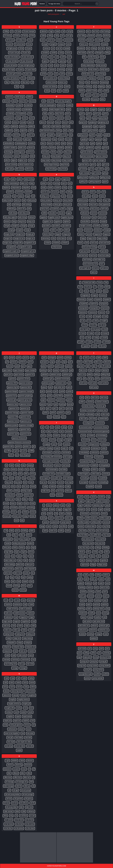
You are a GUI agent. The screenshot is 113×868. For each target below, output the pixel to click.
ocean (24, 769)
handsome (88, 230)
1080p (6, 31)
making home (9, 634)
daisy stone (59, 114)
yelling (86, 653)
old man (6, 803)
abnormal (6, 101)
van (88, 509)
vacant (93, 497)
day (71, 135)
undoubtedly (84, 453)
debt (63, 143)
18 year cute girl (14, 53)
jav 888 (8, 451)
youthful (97, 674)
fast (100, 91)
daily (45, 114)
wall (95, 583)
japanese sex (13, 430)
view (82, 560)
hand (94, 217)
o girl (7, 761)
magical (16, 621)
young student (105, 666)
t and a (86, 358)
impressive (93, 312)
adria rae (31, 135)
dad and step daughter (63, 101)
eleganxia (66, 234)
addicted (14, 126)
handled (97, 226)
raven (54, 444)
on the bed (19, 824)
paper (43, 400)
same (51, 518)
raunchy (53, 440)
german (106, 148)
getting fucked (83, 177)
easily (44, 188)
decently (52, 148)
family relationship (88, 65)
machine (8, 604)
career (63, 65)
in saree (89, 342)
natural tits (7, 695)
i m (95, 287)
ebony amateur (46, 200)
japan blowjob (19, 370)
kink (25, 482)
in (108, 312)
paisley (56, 370)
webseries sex (104, 630)
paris (50, 404)
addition (31, 126)
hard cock (95, 251)
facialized (81, 48)
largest (24, 552)
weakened (83, 613)
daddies (69, 105)
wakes (101, 579)
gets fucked (96, 173)
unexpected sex (102, 461)
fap (95, 87)
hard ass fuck (85, 251)
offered (16, 773)
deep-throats (63, 169)
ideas (106, 291)
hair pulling (86, 196)
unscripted (84, 482)
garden (92, 135)
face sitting (82, 36)
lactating (24, 531)
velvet (107, 509)
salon (62, 514)
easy (65, 188)
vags (80, 505)
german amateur (87, 152)
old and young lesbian (13, 794)
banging (11, 230)
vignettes (104, 560)
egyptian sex (48, 221)
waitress (106, 575)
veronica (106, 522)
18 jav (30, 40)
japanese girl (11, 400)
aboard (15, 101)
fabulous (81, 31)
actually (23, 122)
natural (6, 691)
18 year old (26, 53)
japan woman (19, 375)
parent (69, 400)
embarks (65, 243)
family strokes (93, 70)
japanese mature (27, 413)
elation (53, 230)
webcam (94, 626)
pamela (49, 391)
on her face (29, 820)
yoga (79, 657)
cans (51, 57)
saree (45, 531)
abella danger (20, 97)
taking (98, 370)
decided (60, 148)
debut (70, 143)
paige (64, 362)
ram (62, 431)
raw (60, 444)
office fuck (17, 777)
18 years (20, 70)
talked (90, 375)
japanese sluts (25, 430)
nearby (19, 708)
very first (106, 526)
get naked (99, 169)
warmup (83, 600)
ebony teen (45, 209)
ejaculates (46, 226)
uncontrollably (102, 436)
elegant (58, 234)
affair (32, 156)
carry (50, 74)
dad (44, 101)
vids (99, 556)
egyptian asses (54, 217)
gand (89, 118)
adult (9, 139)
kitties (25, 499)
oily (33, 786)
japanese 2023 (12, 383)
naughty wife (10, 708)
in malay (96, 338)
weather (98, 617)
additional (9, 131)
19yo (17, 87)
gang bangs (103, 118)
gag (87, 110)
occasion (16, 769)
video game (83, 556)
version (81, 526)
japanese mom (25, 417)
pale (50, 387)
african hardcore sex (26, 165)
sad (68, 505)
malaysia (28, 643)
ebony (70, 196)
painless (69, 366)
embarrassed (56, 247)
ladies (32, 531)
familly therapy (93, 57)
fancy (108, 78)
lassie (7, 556)
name (25, 682)
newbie (19, 750)
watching (81, 609)
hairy (100, 200)
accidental (28, 105)
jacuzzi (26, 358)
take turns (83, 370)
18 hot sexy (10, 40)
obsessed (28, 765)
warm (105, 592)
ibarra (107, 287)
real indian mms (49, 474)
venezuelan (95, 514)
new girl (10, 738)
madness (30, 613)
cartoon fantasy (64, 78)
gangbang (92, 122)
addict (7, 126)
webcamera (83, 630)
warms (106, 596)
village (93, 565)
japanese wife (8, 447)
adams (31, 122)
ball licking (17, 205)
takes (91, 370)
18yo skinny (15, 82)
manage (15, 668)
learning (23, 590)
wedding (91, 634)
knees (13, 503)
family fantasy (89, 61)
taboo (80, 362)
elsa (69, 238)
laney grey (7, 548)
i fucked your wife (89, 283)
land (33, 539)
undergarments (93, 444)
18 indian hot (21, 40)
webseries (93, 630)
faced (99, 36)
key (27, 470)
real (71, 448)
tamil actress (106, 379)
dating (43, 135)
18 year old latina (12, 61)
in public (81, 342)
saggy (59, 509)
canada (67, 48)
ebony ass (58, 200)
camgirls (53, 44)
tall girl (91, 379)
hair (104, 192)
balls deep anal (24, 213)
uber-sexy (104, 398)
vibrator (81, 552)
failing (94, 48)
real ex (57, 465)
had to (93, 192)
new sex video (20, 746)
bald (24, 200)
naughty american (14, 704)
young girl (103, 661)
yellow (93, 653)
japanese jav (25, 408)
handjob (103, 221)
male (16, 651)
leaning (17, 586)
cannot (44, 57)
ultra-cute (105, 414)
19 (32, 82)
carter (62, 74)
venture (104, 514)
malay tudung (27, 638)
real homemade (52, 470)
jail (7, 362)
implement (94, 304)
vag (108, 497)
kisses (10, 491)
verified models (84, 522)
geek (93, 143)
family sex (83, 70)
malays (20, 643)
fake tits (91, 53)
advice (17, 156)
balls (29, 209)
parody (70, 404)
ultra (98, 414)
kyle (22, 520)
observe (10, 765)
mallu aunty (22, 655)
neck (31, 708)
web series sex (84, 626)
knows (14, 512)
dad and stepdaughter (48, 105)
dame (68, 114)
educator (61, 213)
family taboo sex (88, 74)
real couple (67, 457)
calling (50, 36)
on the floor (8, 828)
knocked (14, 508)
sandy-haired (65, 522)
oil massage (10, 782)
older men (29, 807)
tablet (105, 358)
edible (44, 213)
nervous (27, 725)
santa (55, 526)
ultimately (91, 414)
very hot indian (83, 535)
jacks (19, 358)
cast (59, 91)
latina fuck (20, 565)
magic (31, 617)
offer (9, 773)
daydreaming (46, 139)
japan (29, 366)
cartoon (69, 74)
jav (34, 447)
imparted (98, 299)
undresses (104, 453)
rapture (45, 440)
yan (90, 649)
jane (23, 366)
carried (43, 74)
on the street (30, 828)
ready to (64, 448)
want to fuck (105, 588)
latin (26, 560)
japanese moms (13, 421)
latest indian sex (10, 560)
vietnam (105, 556)
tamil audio (93, 383)
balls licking (22, 217)
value (107, 505)
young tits (88, 670)
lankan (22, 548)
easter (50, 188)
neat (25, 708)
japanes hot (30, 375)
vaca (87, 497)
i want (101, 287)
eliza (54, 238)
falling (107, 53)
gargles (107, 135)
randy (64, 436)
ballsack (32, 217)
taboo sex (98, 362)
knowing (6, 512)
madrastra (8, 617)
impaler (90, 299)
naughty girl (26, 704)
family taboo (104, 70)
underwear (95, 448)
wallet (101, 583)
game (82, 114)
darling (59, 131)
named (32, 682)
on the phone (19, 828)
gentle (82, 148)
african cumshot (11, 165)
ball (9, 205)
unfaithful (94, 465)
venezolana (85, 514)
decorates (45, 152)
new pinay (9, 746)
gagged (93, 110)
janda (17, 366)
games (105, 114)
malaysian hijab (18, 647)
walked (81, 583)
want (96, 588)
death (57, 143)
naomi (12, 687)
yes (99, 653)
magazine (23, 617)
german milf (87, 160)
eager (58, 179)
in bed (89, 316)
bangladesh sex (30, 243)
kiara (9, 474)
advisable (25, 156)
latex (20, 560)
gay (105, 139)
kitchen (20, 495)
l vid (6, 531)
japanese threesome (19, 438)
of (29, 769)
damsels (60, 118)
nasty (26, 687)
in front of (93, 325)
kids (20, 474)
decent (44, 148)
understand (85, 448)
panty (50, 396)
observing (19, 765)
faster (106, 91)
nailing (31, 678)
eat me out (45, 192)
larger (17, 552)
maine (20, 626)
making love (20, 634)
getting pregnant (95, 182)
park (56, 404)
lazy (18, 577)
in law (88, 338)
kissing (17, 491)
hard (87, 243)
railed (58, 427)
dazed (61, 139)
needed (23, 712)
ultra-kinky (93, 419)
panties (70, 391)
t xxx (93, 358)
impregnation (95, 308)
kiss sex (26, 486)
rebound (60, 495)
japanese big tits (13, 387)
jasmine (18, 447)
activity (8, 122)
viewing (89, 560)
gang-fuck (83, 122)
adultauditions (9, 143)
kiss (19, 486)
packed (60, 358)
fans (88, 82)
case (60, 87)
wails (86, 575)
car (69, 61)
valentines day (98, 505)
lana (16, 539)
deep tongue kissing (51, 165)
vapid (101, 509)
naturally (16, 695)
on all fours (24, 816)
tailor (88, 366)
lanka (15, 548)
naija (13, 678)
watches (105, 604)
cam (62, 36)
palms (69, 387)
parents (43, 404)
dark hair (47, 126)
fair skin (101, 48)
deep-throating (51, 169)
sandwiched (54, 522)
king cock (31, 478)
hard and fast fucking (90, 247)
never (28, 729)
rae (42, 427)
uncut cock (102, 440)
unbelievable (103, 419)
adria (23, 135)
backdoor (10, 192)
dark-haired (56, 126)
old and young (25, 790)
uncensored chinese (101, 427)
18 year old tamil (10, 65)
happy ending (102, 238)
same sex (69, 518)
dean (43, 143)
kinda (11, 478)
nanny (5, 687)
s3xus (49, 505)
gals (108, 110)
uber (87, 398)
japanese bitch (26, 387)
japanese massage (12, 413)
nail (18, 678)
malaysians (7, 651)
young (96, 657)
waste (82, 604)
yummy (87, 678)
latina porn (30, 565)
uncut (94, 440)
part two (69, 408)
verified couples (105, 518)
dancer (43, 122)
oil (33, 777)
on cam (32, 816)
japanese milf (13, 417)
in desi (95, 321)
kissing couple (26, 491)
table (99, 358)
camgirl (45, 44)
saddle (45, 509)
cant (57, 57)
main (14, 626)
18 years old (27, 74)
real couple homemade (51, 461)
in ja (98, 333)
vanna (94, 509)
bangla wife (18, 243)
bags (28, 196)
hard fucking (87, 260)
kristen (33, 516)
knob (26, 503)
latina (32, 560)
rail (52, 427)
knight (20, 503)
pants (43, 396)
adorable (8, 135)
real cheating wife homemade (51, 457)
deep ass (46, 156)
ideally (99, 291)
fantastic (81, 87)
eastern (58, 188)
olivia (5, 816)
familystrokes (82, 78)
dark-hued (66, 126)
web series (87, 621)
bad (14, 196)
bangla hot (8, 238)
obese (22, 761)
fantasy (89, 87)
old (9, 790)
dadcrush (61, 105)
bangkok (20, 230)
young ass (84, 661)
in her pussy (96, 329)
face (88, 31)
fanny (82, 82)
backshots (19, 192)
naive (12, 682)
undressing (89, 457)
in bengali (97, 316)
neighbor (10, 716)
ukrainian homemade (88, 410)
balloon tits (21, 209)
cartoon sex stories (50, 87)
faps (108, 87)
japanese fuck (11, 396)
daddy (45, 110)
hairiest (102, 196)
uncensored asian (86, 427)
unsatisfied (103, 478)
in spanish (85, 346)
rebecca (68, 491)
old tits (33, 803)
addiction (23, 126)
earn (50, 183)
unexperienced (84, 465)
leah (13, 581)
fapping (101, 87)
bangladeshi (11, 247)
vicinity (95, 552)
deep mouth (67, 160)
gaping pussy (83, 135)
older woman (8, 811)
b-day (7, 179)
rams (43, 436)
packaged (52, 358)
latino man (18, 573)
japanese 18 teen (24, 379)
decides (68, 148)
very (99, 526)
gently (98, 148)
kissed (33, 486)
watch (89, 604)
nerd (33, 721)
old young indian (11, 807)
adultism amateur (10, 148)
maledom (32, 651)
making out (30, 634)
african (31, 160)
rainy (49, 431)
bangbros (15, 226)
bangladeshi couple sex (11, 251)
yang (95, 649)
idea (87, 291)
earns (64, 183)
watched (96, 604)
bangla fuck (20, 234)
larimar (31, 552)
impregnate (104, 304)
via (92, 548)
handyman (98, 230)
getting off (83, 182)
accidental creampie (14, 110)
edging (70, 209)
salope (69, 514)
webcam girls (104, 626)
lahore (29, 535)
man (33, 660)
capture (45, 61)
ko (19, 512)
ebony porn (67, 205)
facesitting (99, 40)
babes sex (24, 183)
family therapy (101, 74)
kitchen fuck (29, 495)
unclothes (91, 436)
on (16, 816)
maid (34, 621)
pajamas (64, 370)
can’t (69, 57)
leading (30, 577)
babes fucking (29, 179)
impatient (107, 299)
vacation (101, 497)
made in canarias (25, 609)
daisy (51, 114)
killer (26, 474)
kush (16, 520)
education (52, 213)
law (33, 573)
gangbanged (87, 126)
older (21, 807)
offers (23, 773)
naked (18, 682)
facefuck (106, 36)
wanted (83, 592)
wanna (90, 588)
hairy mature (84, 209)
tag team (81, 366)
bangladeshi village (27, 255)
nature (23, 695)
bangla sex (30, 238)
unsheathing (103, 482)
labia (12, 531)
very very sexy (84, 548)
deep (60, 152)
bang (14, 221)
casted (66, 91)
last (13, 556)
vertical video (91, 526)
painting (43, 370)
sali (56, 514)
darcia (65, 122)
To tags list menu (54, 4)
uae (82, 398)
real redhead (68, 478)
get (99, 165)
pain (70, 362)
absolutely (10, 105)
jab (6, 358)
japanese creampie (26, 391)
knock (6, 508)
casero (67, 87)
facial (107, 40)
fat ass (88, 95)
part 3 (62, 408)
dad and (50, 101)
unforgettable (104, 465)
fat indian (86, 99)
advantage (8, 152)
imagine (95, 295)
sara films (63, 526)
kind (5, 478)
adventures (8, 156)
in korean (105, 333)
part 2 (55, 408)
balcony (17, 200)
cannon (68, 53)
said (44, 514)
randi (49, 436)
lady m (15, 535)
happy (83, 238)
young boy (94, 661)
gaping (102, 131)
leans (24, 586)
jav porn (23, 451)
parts (68, 413)
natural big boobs (17, 691)
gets (107, 169)
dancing (50, 122)
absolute (32, 101)
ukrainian (90, 402)
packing (68, 358)
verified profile (96, 522)
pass (64, 417)
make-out (8, 630)
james (30, 362)
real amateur (47, 453)
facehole (82, 40)
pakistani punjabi (48, 383)
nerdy (6, 725)
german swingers (99, 160)
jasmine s (27, 447)
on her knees (9, 824)
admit (31, 131)
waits (80, 579)
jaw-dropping (25, 455)
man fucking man (11, 664)
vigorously (85, 565)
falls (84, 57)
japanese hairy (13, 404)
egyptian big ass (67, 217)
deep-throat (64, 165)
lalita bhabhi (8, 539)
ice (81, 291)
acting (18, 118)
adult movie (18, 139)
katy (23, 465)
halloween (85, 213)
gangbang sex (103, 122)
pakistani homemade (62, 379)
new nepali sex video (24, 742)
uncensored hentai (85, 431)
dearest (50, 143)
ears (70, 183)
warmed (91, 596)
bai (33, 196)
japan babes (7, 370)
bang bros (22, 221)
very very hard (88, 543)
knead (6, 503)
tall (85, 379)
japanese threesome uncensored (19, 442)
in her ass (102, 325)
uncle (83, 436)
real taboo (52, 482)
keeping (30, 465)
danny (58, 122)
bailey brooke (7, 200)
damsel (52, 118)
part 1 (49, 408)
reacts (43, 448)
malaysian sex (30, 647)
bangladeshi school (12, 255)
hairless (93, 200)
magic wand (7, 621)
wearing (105, 613)
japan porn (8, 375)
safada (52, 509)
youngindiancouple (86, 674)
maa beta (31, 600)
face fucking (105, 31)
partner (53, 413)
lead (23, 577)
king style (18, 482)
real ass (57, 453)
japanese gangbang (25, 396)
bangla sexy (8, 243)
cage (51, 31)
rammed (68, 431)
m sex (17, 600)
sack (63, 505)
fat (82, 95)
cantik (63, 57)
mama (31, 655)
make (33, 626)
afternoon (29, 169)
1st (22, 87)
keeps (7, 470)
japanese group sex (25, 400)
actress (15, 122)
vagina (81, 501)
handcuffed (85, 221)
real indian (63, 470)
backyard (7, 196)
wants (98, 592)
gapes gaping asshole (90, 131)
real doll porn (48, 465)
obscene (30, 761)
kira (13, 486)
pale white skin (60, 387)
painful (51, 366)
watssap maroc (99, 609)
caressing (61, 70)
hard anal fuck (105, 243)
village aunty (102, 565)
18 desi (16, 36)
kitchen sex (10, 499)
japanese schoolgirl (26, 425)
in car (83, 321)
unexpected (99, 457)
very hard (83, 531)
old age (16, 790)
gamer (89, 114)
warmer (98, 596)
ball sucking (27, 205)
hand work (102, 217)
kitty (31, 499)
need (16, 712)
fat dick (104, 95)
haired (95, 196)
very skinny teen (88, 539)
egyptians (58, 221)
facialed (105, 44)
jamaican (14, 362)
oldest (17, 811)
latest (31, 556)
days (55, 139)
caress (44, 70)
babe (13, 179)
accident (19, 105)
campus (61, 44)
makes (24, 630)
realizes (61, 486)
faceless (90, 40)
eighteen (67, 221)
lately (19, 556)
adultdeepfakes (21, 143)
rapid (70, 436)
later (25, 556)
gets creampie (85, 173)
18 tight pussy (12, 48)
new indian (19, 738)
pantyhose (68, 396)
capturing (62, 61)
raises (55, 431)
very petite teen (95, 535)
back (34, 188)
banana (7, 221)
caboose (44, 31)
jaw (17, 455)
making (32, 630)
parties (46, 413)
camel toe (51, 40)
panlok (62, 391)
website (83, 634)
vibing (98, 548)
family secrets (101, 65)
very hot (91, 531)
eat (70, 188)
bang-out (31, 221)
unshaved (93, 482)
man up (21, 664)
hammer (94, 213)
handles (105, 226)
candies (54, 53)
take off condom (104, 366)
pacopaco (44, 362)
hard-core (104, 268)
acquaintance (9, 118)
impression (83, 312)
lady (9, 535)
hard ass (102, 247)
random (56, 436)
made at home (12, 609)
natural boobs (30, 691)
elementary (46, 238)
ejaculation (56, 226)
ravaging (47, 444)
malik (7, 655)
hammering (86, 217)
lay (7, 577)
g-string (80, 110)
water (89, 609)
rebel (52, 495)
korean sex (17, 516)
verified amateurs (91, 518)
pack (44, 358)
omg (11, 816)
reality (45, 486)
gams (82, 118)
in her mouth (85, 329)
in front (85, 325)
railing (64, 427)
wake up (94, 579)
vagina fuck (90, 501)
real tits (61, 482)
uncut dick (82, 444)
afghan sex (23, 160)
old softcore (24, 803)
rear (53, 491)
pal (69, 383)
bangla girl (30, 234)
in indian (91, 333)
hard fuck (93, 255)
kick (15, 474)
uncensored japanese (101, 431)
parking (63, 404)
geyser (105, 182)
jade (32, 358)
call (63, 31)
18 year (28, 48)
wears (84, 617)
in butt (105, 316)
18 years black (30, 70)
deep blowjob (56, 156)
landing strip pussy (19, 543)
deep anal (68, 152)
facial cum (84, 44)
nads (7, 678)
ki (4, 474)
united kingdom (84, 474)
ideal (92, 291)
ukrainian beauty (88, 406)
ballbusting (11, 209)
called (43, 36)
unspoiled (90, 486)
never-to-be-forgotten (12, 733)
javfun (11, 455)
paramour (51, 400)
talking (97, 375)
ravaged (68, 440)
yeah (101, 649)
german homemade (87, 156)
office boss (8, 777)
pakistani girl (67, 375)
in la (82, 338)
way (108, 609)
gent (105, 143)
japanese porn (26, 421)
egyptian (43, 217)
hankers (81, 234)
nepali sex (17, 721)
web (105, 617)
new (23, 733)
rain (43, 431)
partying (57, 417)
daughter (51, 135)
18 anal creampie (29, 31)
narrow (19, 687)
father (103, 99)
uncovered (86, 440)
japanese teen (26, 434)
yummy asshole (98, 678)
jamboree (23, 362)
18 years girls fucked (14, 74)
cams (68, 44)
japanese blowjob (12, 391)
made (31, 604)
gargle (99, 135)
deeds (53, 152)
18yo (7, 82)
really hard (45, 491)
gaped (102, 126)
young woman (98, 670)
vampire (81, 509)
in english (104, 321)
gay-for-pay (84, 143)
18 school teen (20, 44)
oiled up (27, 786)
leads (7, 581)
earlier (44, 183)
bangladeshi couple (25, 247)
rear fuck (60, 491)
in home (82, 333)
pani (56, 391)
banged (24, 226)
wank (107, 583)
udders (82, 402)
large (33, 548)
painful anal (59, 366)
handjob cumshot (86, 226)
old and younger (28, 794)
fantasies (95, 82)
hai (99, 192)
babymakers (16, 188)
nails (6, 682)
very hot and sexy (102, 531)
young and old (105, 657)
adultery (32, 143)
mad (25, 604)
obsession (7, 769)
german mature (102, 156)
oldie (24, 811)
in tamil (94, 346)
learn (30, 586)
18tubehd (31, 78)
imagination (85, 295)
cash (53, 91)
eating (69, 192)
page (52, 362)
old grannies (18, 799)
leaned (9, 586)
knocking (31, 508)
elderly (67, 230)
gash (91, 139)
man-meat (30, 664)
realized (53, 486)
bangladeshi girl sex (28, 251)
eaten (63, 192)
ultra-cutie (83, 419)
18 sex (29, 44)
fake (108, 48)
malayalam (11, 643)
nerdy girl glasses (16, 725)
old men (14, 803)
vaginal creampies (103, 501)
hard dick (104, 251)
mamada (6, 660)
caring (69, 70)
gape (96, 126)
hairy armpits (83, 205)
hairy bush (93, 205)
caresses (52, 70)
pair (64, 14)
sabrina (56, 505)
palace (44, 387)
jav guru (15, 451)
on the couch (30, 824)
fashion (82, 91)
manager (23, 668)
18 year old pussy (26, 61)
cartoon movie (51, 82)
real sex (43, 482)
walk (108, 579)
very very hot (100, 543)
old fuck (9, 799)
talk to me (82, 375)
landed (8, 543)
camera (59, 40)
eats (64, 196)
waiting (98, 575)
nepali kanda (27, 716)
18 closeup (8, 36)
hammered (103, 213)
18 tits (21, 48)
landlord (30, 543)
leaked (25, 581)
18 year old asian (27, 57)
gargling (84, 139)
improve (102, 312)
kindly (18, 478)
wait (92, 575)
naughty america (23, 699)
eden (63, 209)
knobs (32, 503)
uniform (94, 470)
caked (57, 31)
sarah (71, 526)
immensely (81, 299)
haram (80, 243)
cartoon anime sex (50, 78)
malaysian (7, 647)
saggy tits (67, 509)
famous (101, 78)
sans (49, 526)
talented (105, 370)
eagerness (66, 179)
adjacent (24, 131)
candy (61, 53)
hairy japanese (104, 205)
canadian (45, 53)
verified (80, 518)
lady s (22, 535)
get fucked (83, 169)
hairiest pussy (83, 200)
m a (6, 600)
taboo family (88, 362)
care (56, 65)
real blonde (66, 453)
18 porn (9, 44)
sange (42, 526)
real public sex (56, 478)
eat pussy (55, 192)
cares (70, 65)
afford (7, 160)
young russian (93, 666)
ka (6, 465)
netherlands (12, 729)
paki (71, 370)
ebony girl (57, 205)
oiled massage (9, 786)
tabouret (107, 362)
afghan (14, 160)
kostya (26, 516)
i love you (88, 287)
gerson (93, 165)
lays (12, 577)
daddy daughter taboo (57, 110)
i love (80, 287)
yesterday (107, 653)
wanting (91, 592)
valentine (87, 505)
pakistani (45, 375)
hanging (107, 230)
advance (31, 148)
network (21, 729)
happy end (91, 238)
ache (30, 114)
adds (16, 131)
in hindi (105, 329)
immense (103, 295)
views (96, 560)
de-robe (69, 139)
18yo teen (25, 82)
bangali (7, 226)
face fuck (96, 31)
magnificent (25, 621)
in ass (82, 316)
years (80, 653)
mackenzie (17, 604)
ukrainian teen (102, 410)
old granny (29, 799)
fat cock (96, 95)
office (29, 773)
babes (20, 179)
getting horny (105, 177)
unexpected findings (87, 461)
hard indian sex (99, 260)
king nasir (9, 482)
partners (61, 413)
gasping (98, 139)
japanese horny (25, 404)
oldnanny (31, 811)
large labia (9, 552)
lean (32, 581)
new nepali (11, 742)
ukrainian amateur (102, 402)
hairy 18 (107, 200)
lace (17, 531)
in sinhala (106, 342)
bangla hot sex (19, 238)
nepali (18, 716)
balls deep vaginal (10, 217)
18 (12, 31)
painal (44, 366)
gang (95, 118)
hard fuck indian (104, 255)
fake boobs (82, 53)
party (50, 417)
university (106, 474)
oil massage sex (22, 782)
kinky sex (6, 486)
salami (50, 514)
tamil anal (83, 383)
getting (105, 173)
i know (100, 283)
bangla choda (9, 234)
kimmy (33, 474)
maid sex (6, 626)
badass (21, 196)
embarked (56, 243)
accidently (10, 114)
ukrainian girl (101, 406)
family (103, 57)
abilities (30, 97)
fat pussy (95, 99)
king (24, 478)
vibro (89, 552)
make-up (16, 630)
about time (23, 101)
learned (15, 590)
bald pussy (32, 200)
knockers (22, 508)
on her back (19, 820)
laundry (26, 573)
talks (79, 379)
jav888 (31, 451)
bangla (27, 230)
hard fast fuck (83, 255)
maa (23, 600)
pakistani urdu (61, 383)
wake (86, 579)
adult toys (27, 139)
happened (97, 234)
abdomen (9, 97)
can (53, 48)
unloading (85, 478)
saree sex (53, 531)
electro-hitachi (48, 234)
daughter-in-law (62, 135)
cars (56, 74)
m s (11, 600)
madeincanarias (19, 613)
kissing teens (10, 495)
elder (60, 230)
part (42, 408)
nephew (26, 721)
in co (89, 321)
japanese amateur (25, 383)
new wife (30, 746)
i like (106, 283)
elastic (46, 230)
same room (59, 518)
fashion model (92, 91)
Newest (42, 4)
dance (68, 118)
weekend (94, 638)
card (51, 65)
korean (33, 512)
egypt (69, 213)
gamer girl (97, 114)
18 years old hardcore (12, 78)
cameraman (68, 40)
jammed (10, 366)
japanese (12, 379)
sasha (68, 531)
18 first (32, 36)
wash (91, 600)
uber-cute (95, 398)
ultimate (82, 414)
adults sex (22, 148)
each (51, 179)
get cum (106, 165)
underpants (105, 444)
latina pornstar (8, 569)
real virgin (69, 482)
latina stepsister (30, 569)
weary (90, 617)
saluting (44, 518)
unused (98, 486)
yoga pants (87, 657)
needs (30, 712)
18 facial (24, 36)
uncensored (100, 423)
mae (16, 617)
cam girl (69, 36)
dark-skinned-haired (47, 131)
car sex (44, 65)
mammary (15, 660)
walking (88, 583)
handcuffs (95, 221)
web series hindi (99, 621)
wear (98, 613)
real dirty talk (65, 461)
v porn (80, 497)
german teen (84, 165)
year (107, 649)
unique (102, 470)
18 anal (18, 31)
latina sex (19, 569)
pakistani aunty (55, 375)
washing (98, 600)
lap (28, 548)
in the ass (102, 346)
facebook (91, 36)
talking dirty (105, 375)
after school (19, 169)
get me (91, 169)
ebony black (68, 200)
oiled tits (19, 786)
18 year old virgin (9, 70)
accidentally (27, 110)
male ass (23, 651)
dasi (65, 131)
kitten (18, 499)
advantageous (19, 152)
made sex (8, 613)
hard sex (96, 268)
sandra (46, 522)
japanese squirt (13, 434)
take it (94, 366)
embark (48, 243)
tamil (97, 379)
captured (54, 61)
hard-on (94, 272)
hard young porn (54, 14)
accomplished (21, 114)
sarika (61, 531)
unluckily (93, 478)
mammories (25, 660)
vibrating (106, 548)
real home (66, 465)
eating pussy (55, 196)
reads (57, 448)
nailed (24, 678)
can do (59, 48)
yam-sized (82, 649)
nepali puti (8, 721)
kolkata (25, 512)
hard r (102, 264)
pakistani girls (48, 379)
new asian (30, 733)
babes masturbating (11, 183)
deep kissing (56, 160)
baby (32, 183)
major (27, 626)
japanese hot (14, 408)
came (43, 40)
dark (71, 122)
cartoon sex (63, 82)
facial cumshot (95, 44)
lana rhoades (25, 539)
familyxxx (92, 78)
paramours (61, 400)
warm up (82, 596)
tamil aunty (94, 387)
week (106, 634)
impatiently (84, 304)
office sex (27, 777)
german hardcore (101, 152)
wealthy (92, 613)
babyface (6, 188)
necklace (9, 712)
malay (9, 638)
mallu (14, 655)
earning (57, 183)
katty (18, 465)
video (107, 552)
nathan (33, 687)
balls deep (13, 213)
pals (42, 391)
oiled (31, 782)
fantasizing (104, 82)
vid (101, 552)
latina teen (8, 573)
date (71, 131)
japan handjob (30, 370)
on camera (9, 820)
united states (96, 474)
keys (32, 470)
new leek (28, 738)
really (68, 486)
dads (69, 110)
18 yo (23, 78)
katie (12, 465)
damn (45, 118)
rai (47, 427)
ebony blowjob (47, 205)
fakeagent (99, 53)
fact (88, 48)
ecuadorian (55, 209)
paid (58, 362)
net (34, 725)
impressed (105, 308)
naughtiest (32, 695)
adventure (30, 152)
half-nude (104, 209)
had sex (85, 192)
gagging (101, 110)
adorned (16, 135)
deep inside (46, 160)
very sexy (106, 535)
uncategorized (88, 423)
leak (19, 581)
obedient (15, 761)
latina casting (10, 565)
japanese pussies (12, 425)
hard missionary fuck (90, 264)
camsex (46, 48)
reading (50, 448)
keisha (14, 470)
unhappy (86, 470)
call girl (70, 31)
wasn (105, 600)
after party (9, 169)
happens (106, 234)
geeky (99, 143)
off (34, 769)
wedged (99, 634)
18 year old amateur (12, 57)
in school (97, 342)
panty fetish (58, 396)
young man (82, 666)
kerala (21, 470)
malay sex (17, 638)
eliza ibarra (62, 238)
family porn (100, 61)
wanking (82, 588)
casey (47, 91)
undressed (94, 453)
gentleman (90, 148)
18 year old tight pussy (26, 65)
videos (92, 556)
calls (56, 36)
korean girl (7, 516)
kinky (31, 482)
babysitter (26, 188)
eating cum (45, 196)
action (25, 118)
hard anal (94, 243)
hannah (89, 234)
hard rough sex (85, 268)
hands (80, 230)
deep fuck (67, 156)
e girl (45, 179)
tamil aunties (103, 383)
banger (31, 226)
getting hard (94, 177)
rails (70, 427)
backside (28, 192)
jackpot (12, 358)
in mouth (104, 338)
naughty (12, 699)
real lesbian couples (63, 474)
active (32, 118)
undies (104, 448)
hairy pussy (95, 209)
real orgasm (45, 478)
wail (80, 575)
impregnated (83, 308)
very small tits (101, 539)
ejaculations (66, 226)
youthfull (105, 674)
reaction (67, 444)
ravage (60, 440)
